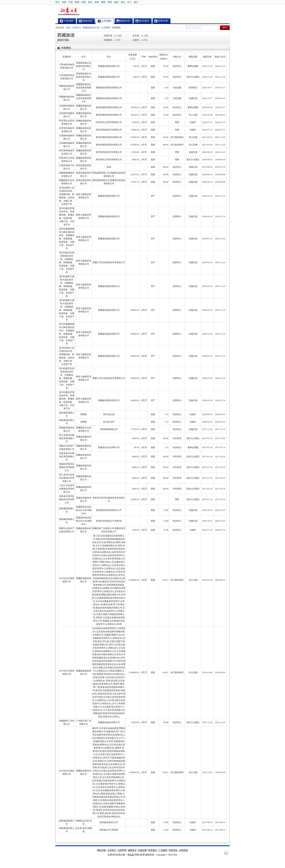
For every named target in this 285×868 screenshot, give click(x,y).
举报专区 (173, 850)
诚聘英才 (132, 850)
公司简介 (112, 850)
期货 (110, 2)
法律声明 (122, 850)
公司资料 (106, 28)
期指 (103, 2)
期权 (116, 2)
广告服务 (163, 850)
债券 (97, 2)
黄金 (123, 2)
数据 (77, 2)
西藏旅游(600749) (91, 28)
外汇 (129, 2)
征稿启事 (142, 850)
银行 (136, 2)
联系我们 (153, 850)
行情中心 (77, 28)
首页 (57, 2)
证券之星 (69, 11)
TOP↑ (226, 853)
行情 (71, 2)
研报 (84, 2)
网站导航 (101, 850)
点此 (132, 855)
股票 (64, 2)
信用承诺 (184, 850)
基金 (90, 2)
